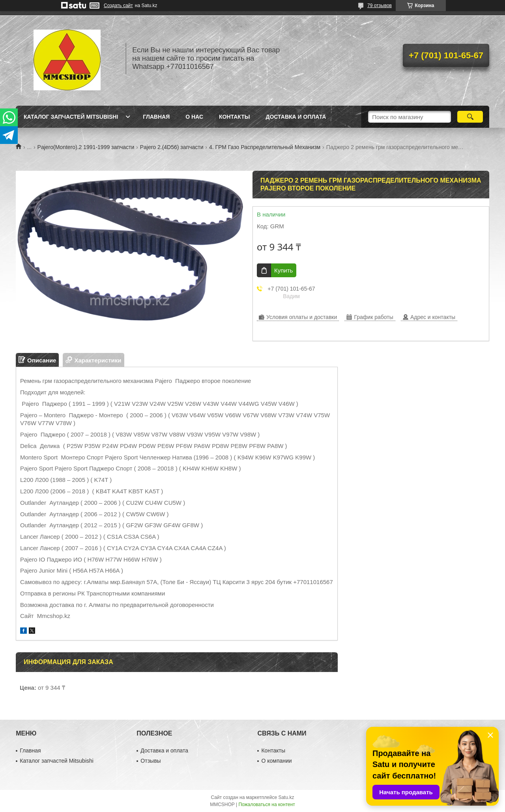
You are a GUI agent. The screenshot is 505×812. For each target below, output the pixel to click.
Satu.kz (286, 797)
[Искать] (470, 117)
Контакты (234, 117)
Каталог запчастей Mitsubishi (71, 117)
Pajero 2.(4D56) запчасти (172, 147)
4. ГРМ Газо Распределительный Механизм (265, 147)
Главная (156, 117)
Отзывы (151, 761)
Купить (283, 270)
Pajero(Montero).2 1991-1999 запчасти (86, 147)
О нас (194, 117)
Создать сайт (118, 6)
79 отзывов (380, 6)
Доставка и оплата (296, 117)
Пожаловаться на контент (267, 805)
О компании (276, 761)
